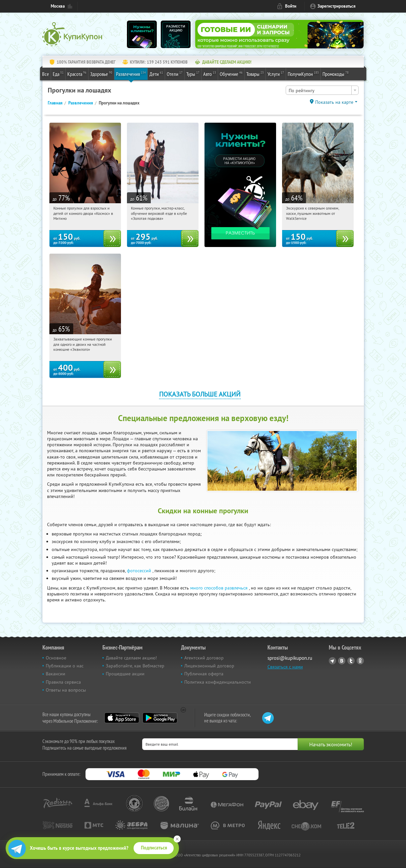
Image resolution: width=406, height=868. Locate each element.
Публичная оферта (204, 674)
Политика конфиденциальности (218, 682)
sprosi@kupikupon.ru (290, 658)
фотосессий (139, 571)
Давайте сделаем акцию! (131, 658)
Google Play (160, 718)
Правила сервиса (63, 682)
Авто (210, 74)
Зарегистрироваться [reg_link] (337, 6)
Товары (255, 74)
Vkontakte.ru (342, 661)
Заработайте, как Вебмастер (135, 666)
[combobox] (322, 90)
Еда (58, 74)
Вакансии (56, 674)
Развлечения (131, 74)
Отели (175, 74)
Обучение (231, 74)
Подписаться (154, 848)
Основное (56, 658)
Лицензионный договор (209, 666)
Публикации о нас (65, 666)
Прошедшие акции (125, 674)
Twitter (351, 661)
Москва (58, 6)
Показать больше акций (200, 394)
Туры (193, 74)
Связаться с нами (285, 667)
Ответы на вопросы (66, 690)
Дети (156, 74)
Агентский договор (204, 658)
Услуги (276, 74)
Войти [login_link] (291, 6)
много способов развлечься (219, 588)
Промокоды (336, 74)
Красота (77, 74)
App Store (122, 718)
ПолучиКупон (303, 74)
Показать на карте (334, 102)
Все (46, 74)
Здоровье (101, 74)
